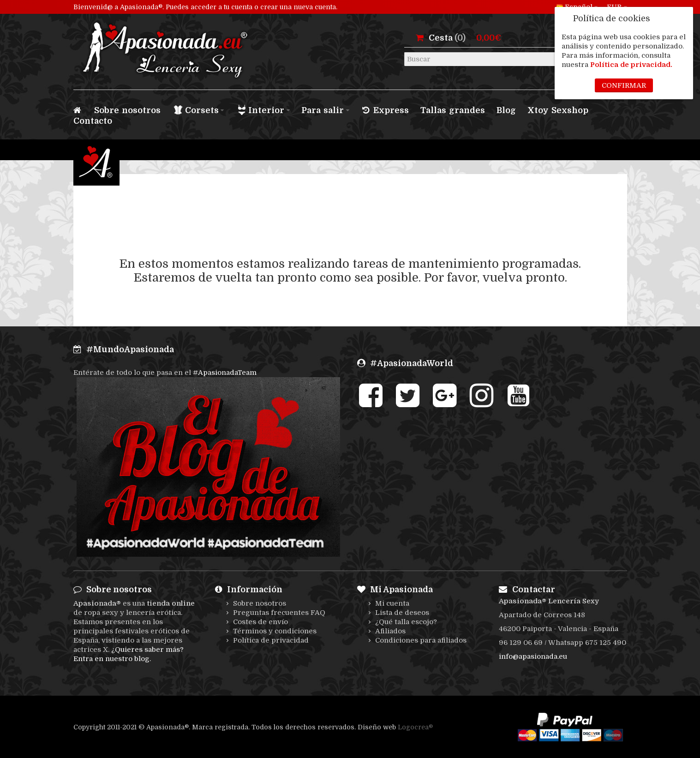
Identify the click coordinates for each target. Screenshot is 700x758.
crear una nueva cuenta (298, 7)
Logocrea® (415, 727)
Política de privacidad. (631, 65)
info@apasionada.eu (533, 656)
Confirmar (624, 85)
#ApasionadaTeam (225, 373)
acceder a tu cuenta (221, 7)
